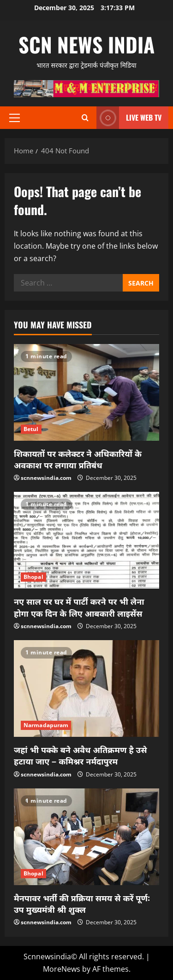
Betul (31, 429)
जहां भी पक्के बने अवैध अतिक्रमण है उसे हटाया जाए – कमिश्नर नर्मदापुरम (80, 755)
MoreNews (62, 969)
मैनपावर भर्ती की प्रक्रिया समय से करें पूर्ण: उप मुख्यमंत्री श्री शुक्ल (82, 903)
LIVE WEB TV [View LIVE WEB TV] (129, 118)
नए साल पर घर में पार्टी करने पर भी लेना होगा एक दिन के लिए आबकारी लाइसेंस (79, 607)
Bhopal (33, 577)
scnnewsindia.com (46, 478)
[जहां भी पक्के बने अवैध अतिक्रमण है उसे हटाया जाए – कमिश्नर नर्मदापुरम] (86, 688)
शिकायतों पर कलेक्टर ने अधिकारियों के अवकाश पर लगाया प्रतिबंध (78, 459)
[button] (15, 118)
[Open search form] (85, 118)
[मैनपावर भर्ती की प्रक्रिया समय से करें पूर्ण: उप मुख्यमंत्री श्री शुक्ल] (86, 837)
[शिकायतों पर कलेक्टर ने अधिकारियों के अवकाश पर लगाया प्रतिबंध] (86, 392)
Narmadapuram (46, 725)
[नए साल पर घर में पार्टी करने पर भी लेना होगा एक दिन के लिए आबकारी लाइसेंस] (86, 540)
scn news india (86, 44)
